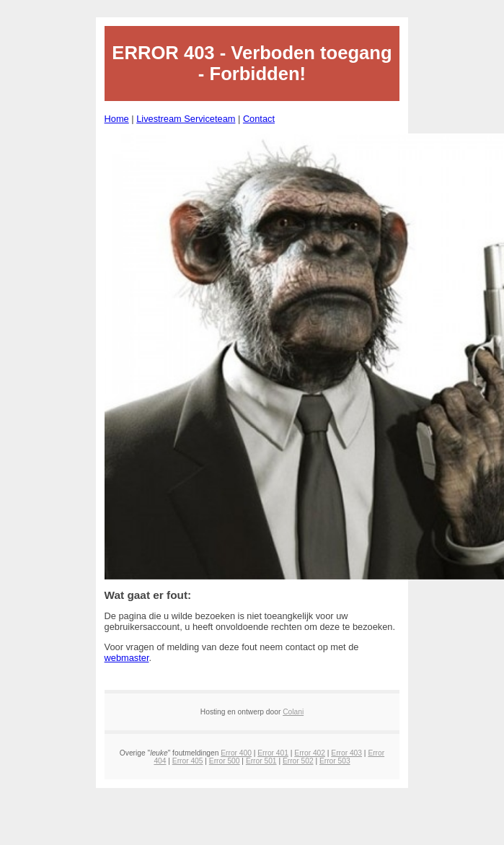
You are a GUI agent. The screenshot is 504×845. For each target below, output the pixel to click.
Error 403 (346, 753)
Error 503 (335, 761)
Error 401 (273, 753)
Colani (293, 712)
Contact (259, 119)
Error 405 (188, 761)
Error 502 (298, 761)
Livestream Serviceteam (186, 119)
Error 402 (310, 753)
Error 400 (236, 753)
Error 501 (261, 761)
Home (117, 119)
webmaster (127, 658)
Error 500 (225, 761)
